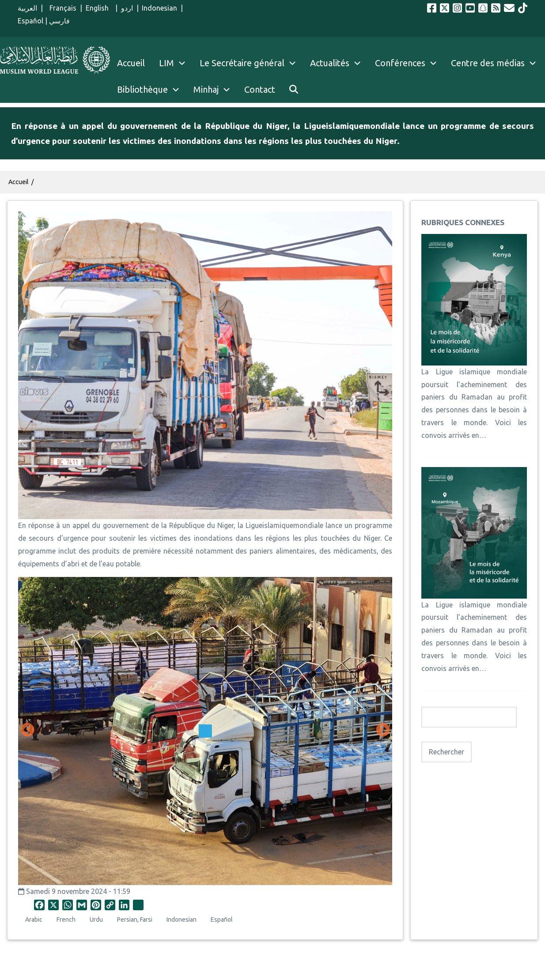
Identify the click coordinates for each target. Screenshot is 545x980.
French (66, 920)
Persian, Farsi (135, 920)
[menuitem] (294, 90)
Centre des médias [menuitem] (488, 63)
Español (30, 21)
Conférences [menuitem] (400, 63)
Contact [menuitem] (260, 89)
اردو (127, 8)
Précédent (27, 731)
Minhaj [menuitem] (206, 89)
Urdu (96, 920)
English (99, 8)
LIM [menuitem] (167, 63)
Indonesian (159, 8)
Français (61, 8)
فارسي (59, 21)
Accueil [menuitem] (131, 63)
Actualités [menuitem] (330, 63)
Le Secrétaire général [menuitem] (251, 63)
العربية (27, 8)
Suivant (383, 731)
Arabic (34, 920)
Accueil (19, 182)
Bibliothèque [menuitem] (142, 89)
